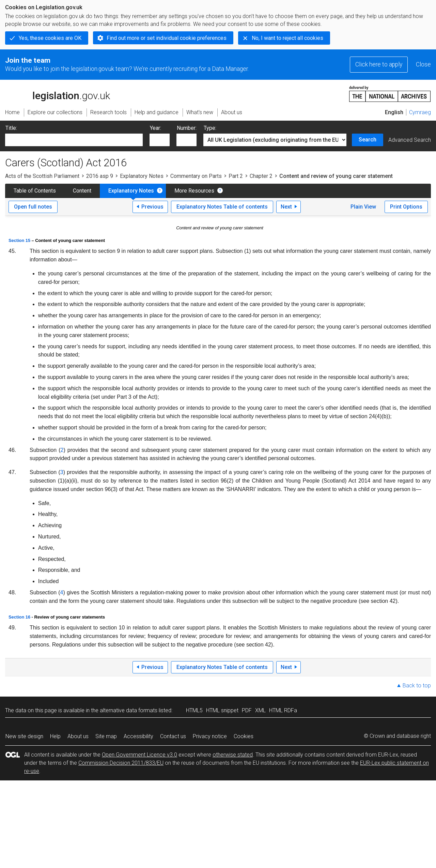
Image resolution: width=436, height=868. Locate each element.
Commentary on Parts (196, 176)
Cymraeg (420, 112)
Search (368, 140)
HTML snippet (222, 710)
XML (260, 710)
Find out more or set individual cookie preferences (167, 38)
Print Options (406, 207)
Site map (106, 736)
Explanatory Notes (142, 176)
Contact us (173, 736)
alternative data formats (129, 710)
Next (286, 207)
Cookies (244, 736)
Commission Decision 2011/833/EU (121, 763)
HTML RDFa (283, 710)
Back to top (417, 686)
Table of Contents (35, 191)
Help (55, 736)
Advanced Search (410, 140)
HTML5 (194, 710)
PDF (247, 710)
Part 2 (236, 176)
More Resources (194, 191)
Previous (152, 207)
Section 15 (19, 240)
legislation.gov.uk (58, 93)
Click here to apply (379, 64)
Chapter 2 (261, 176)
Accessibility (138, 736)
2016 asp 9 (100, 176)
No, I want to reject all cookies (287, 38)
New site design (24, 736)
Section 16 (19, 617)
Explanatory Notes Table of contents (222, 207)
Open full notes (33, 207)
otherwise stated (233, 755)
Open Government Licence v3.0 (139, 755)
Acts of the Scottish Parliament (42, 176)
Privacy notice (210, 736)
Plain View (363, 207)
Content (82, 191)
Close (423, 64)
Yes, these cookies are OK (50, 38)
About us (78, 736)
